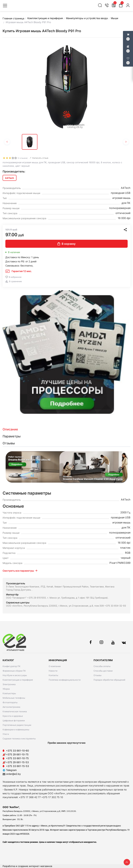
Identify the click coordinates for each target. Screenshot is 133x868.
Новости (53, 671)
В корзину (66, 244)
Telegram (10, 770)
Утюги (6, 734)
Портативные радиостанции (17, 725)
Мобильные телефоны (14, 698)
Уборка (6, 689)
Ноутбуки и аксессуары (15, 675)
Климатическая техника (15, 711)
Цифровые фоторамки (14, 720)
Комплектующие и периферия (18, 680)
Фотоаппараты (10, 702)
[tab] (66, 429)
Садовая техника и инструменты (19, 739)
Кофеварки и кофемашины (16, 730)
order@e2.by (13, 774)
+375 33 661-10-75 (17, 758)
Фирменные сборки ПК (14, 671)
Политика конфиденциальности (65, 680)
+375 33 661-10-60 (17, 751)
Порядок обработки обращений (109, 680)
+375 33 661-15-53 (17, 766)
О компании (55, 666)
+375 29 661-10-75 (17, 754)
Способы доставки (103, 671)
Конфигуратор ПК (12, 666)
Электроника (9, 684)
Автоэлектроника (11, 707)
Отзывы (97, 675)
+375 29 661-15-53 (17, 762)
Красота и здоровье (13, 716)
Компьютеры (9, 693)
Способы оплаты (102, 666)
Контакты (53, 675)
